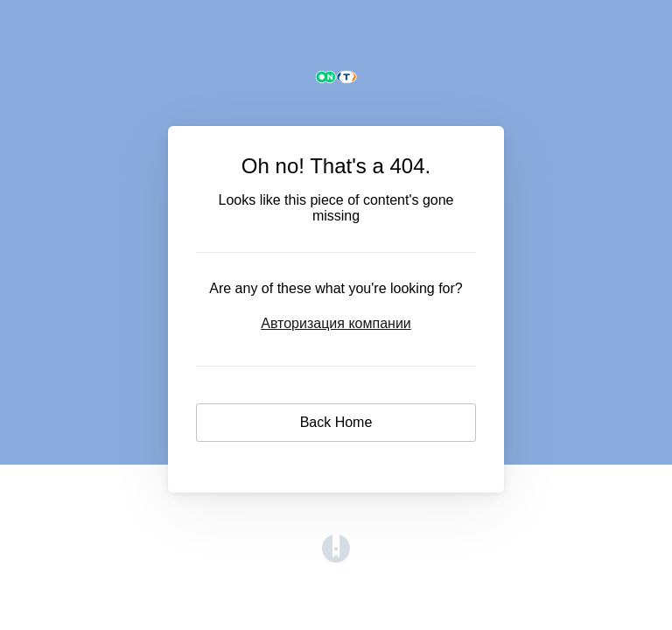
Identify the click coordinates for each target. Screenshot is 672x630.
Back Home (336, 422)
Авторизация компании (336, 323)
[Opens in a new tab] (336, 558)
